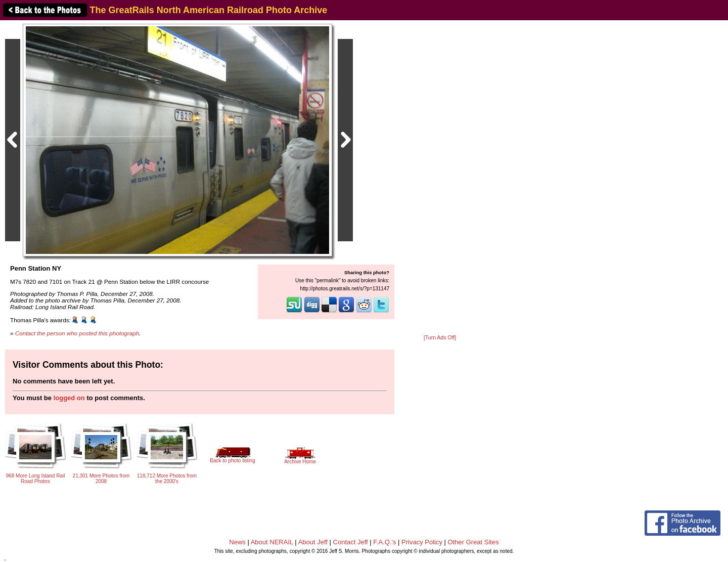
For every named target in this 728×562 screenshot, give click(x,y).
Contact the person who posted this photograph (77, 333)
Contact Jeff (351, 542)
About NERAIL (272, 542)
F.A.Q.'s (384, 542)
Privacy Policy (422, 542)
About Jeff (313, 542)
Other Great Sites (473, 542)
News (237, 542)
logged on (69, 398)
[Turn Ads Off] (440, 338)
